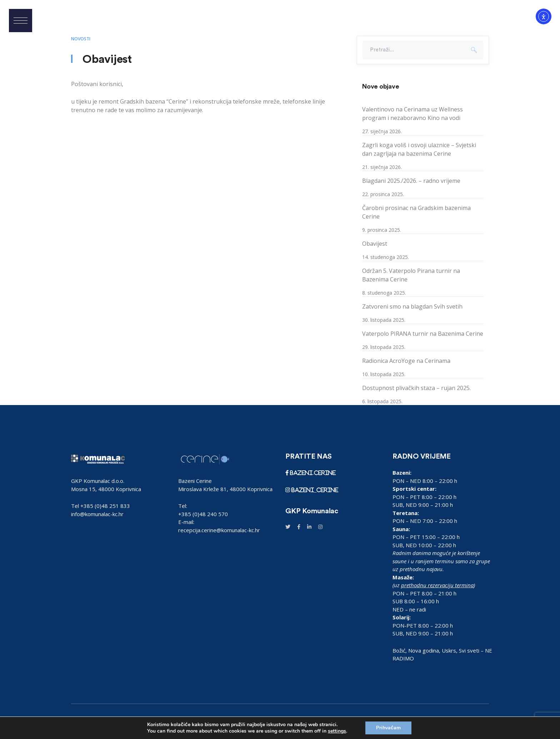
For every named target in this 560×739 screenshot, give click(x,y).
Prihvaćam (388, 728)
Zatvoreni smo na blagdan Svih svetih (412, 306)
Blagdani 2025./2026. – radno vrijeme (411, 181)
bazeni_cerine (314, 490)
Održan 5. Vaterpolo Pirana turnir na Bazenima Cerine (411, 275)
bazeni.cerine (312, 473)
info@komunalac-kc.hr (97, 514)
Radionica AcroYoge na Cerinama (406, 361)
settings (337, 731)
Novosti (81, 39)
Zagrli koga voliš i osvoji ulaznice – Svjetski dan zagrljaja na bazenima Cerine (419, 149)
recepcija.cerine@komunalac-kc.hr (219, 530)
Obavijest (375, 244)
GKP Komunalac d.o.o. (98, 481)
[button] (21, 21)
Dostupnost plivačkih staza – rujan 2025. (416, 388)
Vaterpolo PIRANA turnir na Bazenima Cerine (423, 334)
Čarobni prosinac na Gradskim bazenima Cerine (416, 212)
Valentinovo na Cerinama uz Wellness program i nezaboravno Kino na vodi (412, 114)
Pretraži (474, 50)
